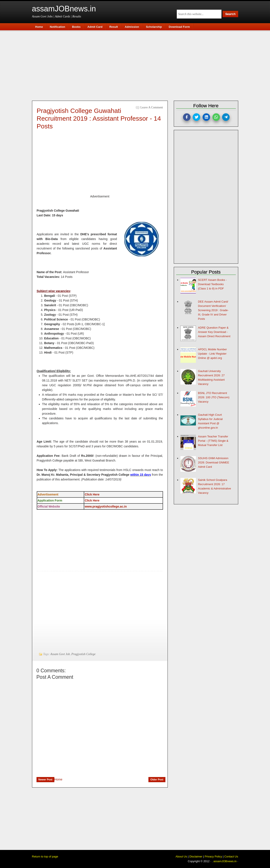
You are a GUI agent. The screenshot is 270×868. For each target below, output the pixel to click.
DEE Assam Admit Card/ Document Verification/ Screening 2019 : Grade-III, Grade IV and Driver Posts (213, 310)
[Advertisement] (137, 65)
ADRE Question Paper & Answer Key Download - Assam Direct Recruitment (214, 332)
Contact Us (231, 856)
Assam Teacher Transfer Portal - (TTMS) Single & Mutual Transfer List (213, 441)
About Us (181, 856)
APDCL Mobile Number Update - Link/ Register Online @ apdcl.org (213, 354)
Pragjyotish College (83, 654)
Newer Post (45, 780)
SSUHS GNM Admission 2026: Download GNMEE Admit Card (214, 462)
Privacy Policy (213, 856)
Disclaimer (196, 856)
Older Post (157, 780)
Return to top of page (45, 856)
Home (58, 779)
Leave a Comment (152, 107)
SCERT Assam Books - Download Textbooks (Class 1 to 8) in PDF (212, 284)
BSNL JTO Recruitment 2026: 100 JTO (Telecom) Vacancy (214, 397)
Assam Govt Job (60, 654)
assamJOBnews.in (64, 9)
